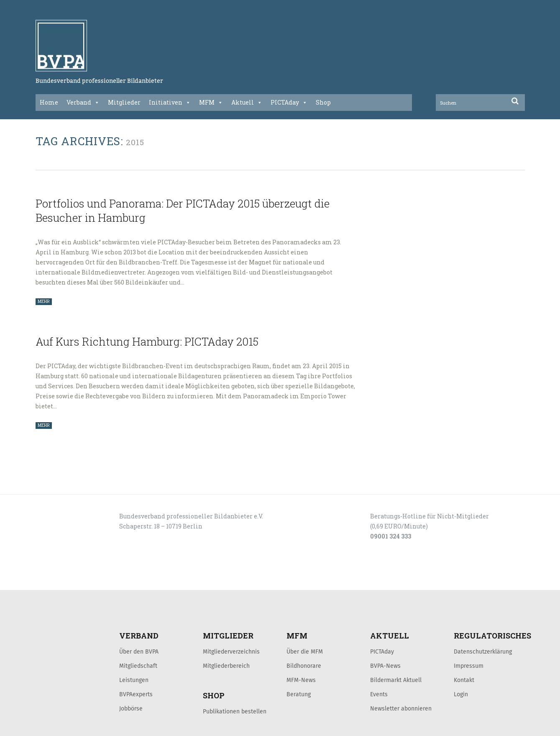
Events (379, 694)
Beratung (299, 694)
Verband (83, 103)
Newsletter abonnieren (401, 708)
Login (461, 694)
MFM (211, 103)
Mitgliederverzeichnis (231, 651)
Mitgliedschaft (138, 666)
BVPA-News (385, 666)
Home (49, 102)
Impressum (469, 666)
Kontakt (464, 680)
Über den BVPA (139, 651)
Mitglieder (124, 102)
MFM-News (301, 680)
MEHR (44, 301)
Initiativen (170, 103)
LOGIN (67, 581)
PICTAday (289, 103)
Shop (323, 102)
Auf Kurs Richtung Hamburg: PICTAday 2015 (147, 341)
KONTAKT (95, 581)
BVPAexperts (136, 694)
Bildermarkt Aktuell (396, 680)
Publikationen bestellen (235, 711)
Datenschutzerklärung (483, 651)
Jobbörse (131, 708)
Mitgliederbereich (226, 666)
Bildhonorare (304, 666)
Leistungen (134, 680)
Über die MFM (305, 651)
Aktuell (247, 103)
